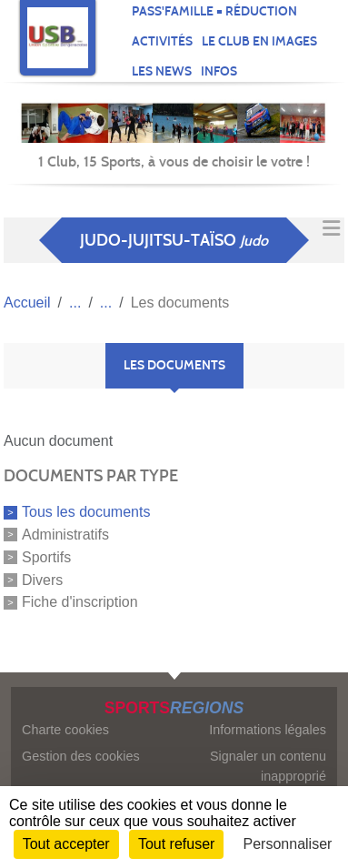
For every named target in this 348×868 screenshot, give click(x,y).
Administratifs (65, 535)
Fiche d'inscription (80, 602)
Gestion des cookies (81, 756)
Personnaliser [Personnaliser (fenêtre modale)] (288, 844)
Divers (42, 579)
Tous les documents (86, 512)
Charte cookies (65, 730)
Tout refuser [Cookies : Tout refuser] (176, 844)
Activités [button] (162, 41)
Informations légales (268, 730)
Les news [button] (162, 71)
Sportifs (46, 557)
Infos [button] (219, 71)
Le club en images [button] (259, 41)
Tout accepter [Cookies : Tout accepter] (66, 844)
